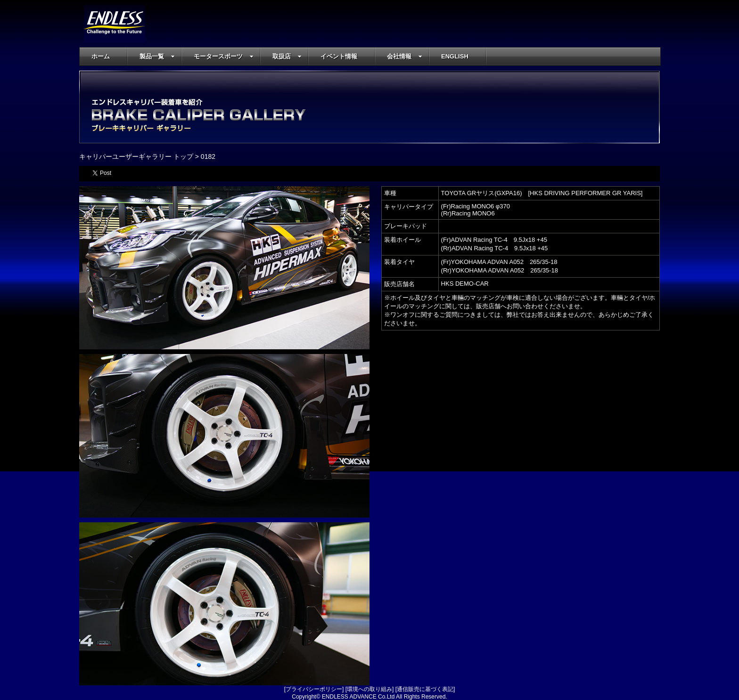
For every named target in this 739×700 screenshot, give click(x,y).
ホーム (101, 56)
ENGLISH (455, 56)
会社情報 (405, 56)
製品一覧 (157, 56)
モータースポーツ (224, 56)
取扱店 (287, 56)
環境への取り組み (369, 689)
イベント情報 (339, 56)
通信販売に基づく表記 (425, 689)
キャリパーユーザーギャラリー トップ (136, 156)
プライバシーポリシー (314, 689)
